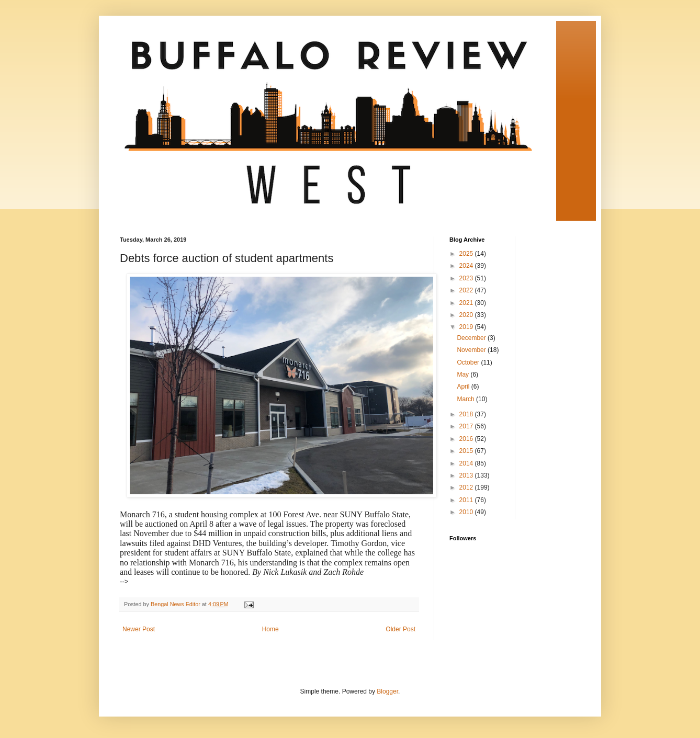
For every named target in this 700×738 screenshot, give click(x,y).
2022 (467, 290)
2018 (467, 414)
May (464, 374)
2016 (467, 439)
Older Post (400, 629)
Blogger (387, 691)
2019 (467, 327)
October (469, 362)
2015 (467, 451)
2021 (467, 303)
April (464, 387)
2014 (467, 463)
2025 (467, 254)
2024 (467, 266)
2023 (467, 278)
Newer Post (139, 629)
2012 (467, 487)
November (472, 350)
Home (270, 629)
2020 (467, 315)
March (466, 399)
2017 (467, 426)
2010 (467, 512)
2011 (467, 500)
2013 (467, 475)
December (472, 338)
